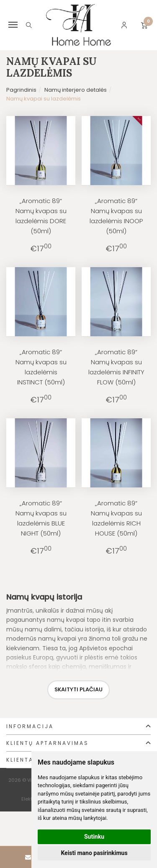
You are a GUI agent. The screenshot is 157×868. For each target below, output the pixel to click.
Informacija (30, 726)
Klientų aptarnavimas (48, 743)
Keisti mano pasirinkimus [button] (94, 853)
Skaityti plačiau (78, 689)
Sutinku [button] (94, 837)
